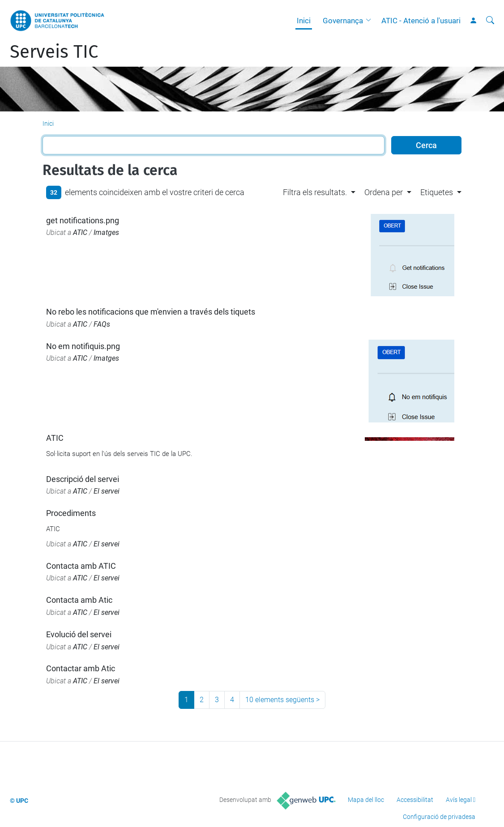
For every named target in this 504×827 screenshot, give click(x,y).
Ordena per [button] (384, 192)
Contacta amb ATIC (81, 566)
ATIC (80, 232)
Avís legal (459, 800)
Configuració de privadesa (439, 817)
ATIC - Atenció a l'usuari (421, 21)
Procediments (71, 513)
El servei (107, 491)
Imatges (106, 232)
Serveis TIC (54, 52)
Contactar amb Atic (81, 668)
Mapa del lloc (366, 800)
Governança (343, 21)
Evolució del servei (79, 634)
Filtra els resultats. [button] (315, 192)
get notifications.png (83, 220)
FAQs (102, 324)
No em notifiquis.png (83, 346)
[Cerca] (490, 21)
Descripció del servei (83, 479)
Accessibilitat (415, 800)
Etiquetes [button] (437, 192)
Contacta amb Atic (79, 600)
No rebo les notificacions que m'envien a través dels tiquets (151, 312)
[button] (371, 21)
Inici (304, 21)
